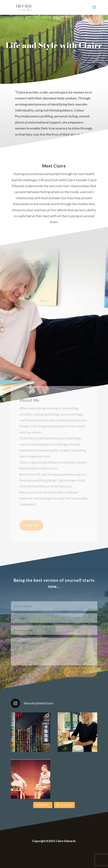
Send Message (80, 674)
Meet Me (31, 530)
